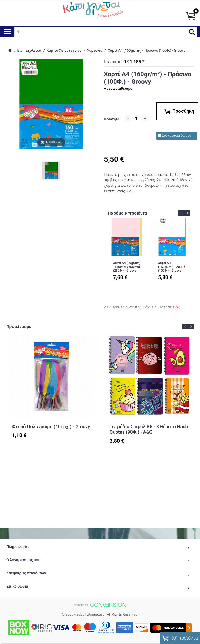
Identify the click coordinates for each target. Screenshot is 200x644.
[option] (127, 253)
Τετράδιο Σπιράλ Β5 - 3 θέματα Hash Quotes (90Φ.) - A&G (149, 430)
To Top (100, 634)
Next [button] (187, 213)
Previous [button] (181, 213)
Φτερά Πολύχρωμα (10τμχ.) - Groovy (51, 427)
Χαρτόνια (95, 51)
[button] (192, 32)
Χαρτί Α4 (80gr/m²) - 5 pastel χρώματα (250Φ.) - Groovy (127, 267)
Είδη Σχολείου (29, 51)
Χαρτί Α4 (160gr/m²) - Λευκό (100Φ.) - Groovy (172, 267)
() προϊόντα (180, 638)
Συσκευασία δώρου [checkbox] (174, 136)
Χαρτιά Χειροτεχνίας (64, 51)
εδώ (177, 307)
